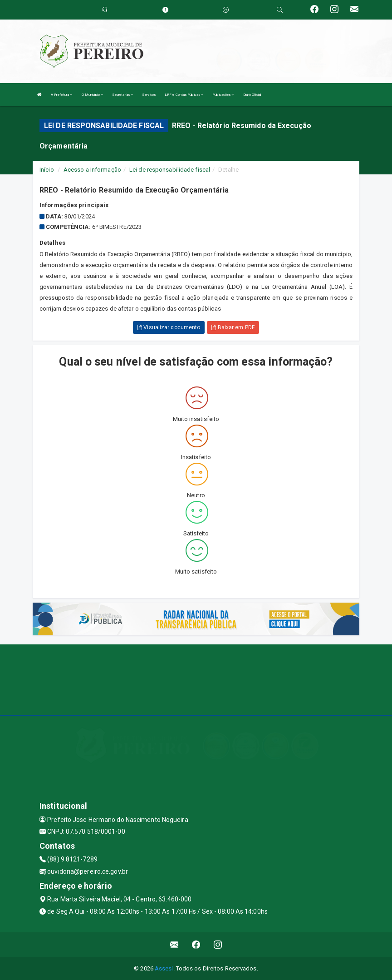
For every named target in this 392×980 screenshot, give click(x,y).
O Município (92, 95)
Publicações (223, 95)
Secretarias (122, 95)
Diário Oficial (252, 95)
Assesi (164, 968)
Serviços (149, 95)
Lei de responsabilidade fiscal (170, 170)
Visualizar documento (169, 327)
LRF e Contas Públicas (184, 95)
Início (47, 170)
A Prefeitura (61, 95)
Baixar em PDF (233, 327)
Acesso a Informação (92, 170)
